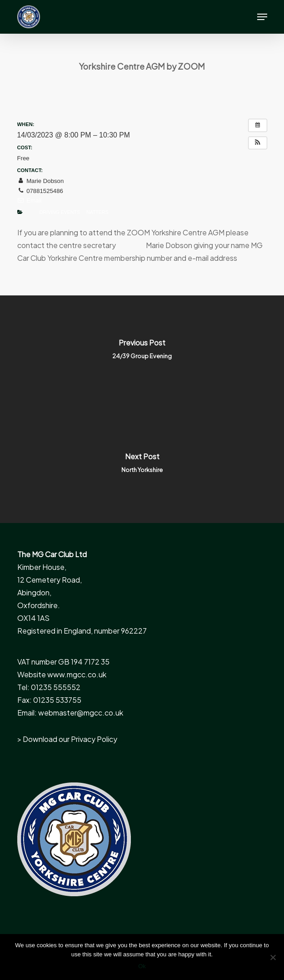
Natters (97, 212)
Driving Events (60, 212)
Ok (142, 966)
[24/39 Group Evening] (142, 352)
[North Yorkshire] (142, 466)
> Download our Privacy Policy (67, 739)
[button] (262, 17)
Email (30, 201)
